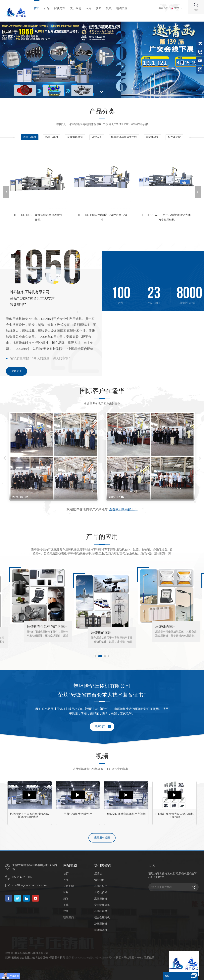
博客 (119, 958)
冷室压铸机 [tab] (30, 137)
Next (200, 458)
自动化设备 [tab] (152, 137)
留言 (168, 976)
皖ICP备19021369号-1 (101, 958)
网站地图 (129, 958)
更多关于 (17, 371)
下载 (66, 905)
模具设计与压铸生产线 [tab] (124, 137)
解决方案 (60, 8)
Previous (4, 458)
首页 (37, 8)
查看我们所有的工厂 (123, 510)
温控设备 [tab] (97, 137)
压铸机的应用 (101, 633)
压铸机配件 (101, 886)
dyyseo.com (82, 958)
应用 (88, 8)
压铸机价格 (101, 892)
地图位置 (122, 8)
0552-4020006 (22, 877)
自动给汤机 (101, 930)
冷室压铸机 (101, 924)
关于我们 (76, 8)
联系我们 (100, 727)
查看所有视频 (102, 838)
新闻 (99, 8)
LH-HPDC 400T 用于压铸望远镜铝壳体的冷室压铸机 (166, 218)
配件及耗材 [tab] (174, 137)
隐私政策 (149, 958)
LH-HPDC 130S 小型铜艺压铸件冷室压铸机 (102, 218)
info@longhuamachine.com (29, 885)
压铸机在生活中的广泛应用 (47, 627)
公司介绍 (69, 886)
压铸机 (98, 874)
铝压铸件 (99, 880)
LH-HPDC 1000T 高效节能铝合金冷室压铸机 (38, 218)
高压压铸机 (101, 899)
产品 (47, 8)
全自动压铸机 (102, 905)
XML (139, 958)
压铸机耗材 (101, 911)
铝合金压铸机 (102, 918)
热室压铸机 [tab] (52, 137)
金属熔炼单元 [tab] (75, 137)
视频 (109, 8)
